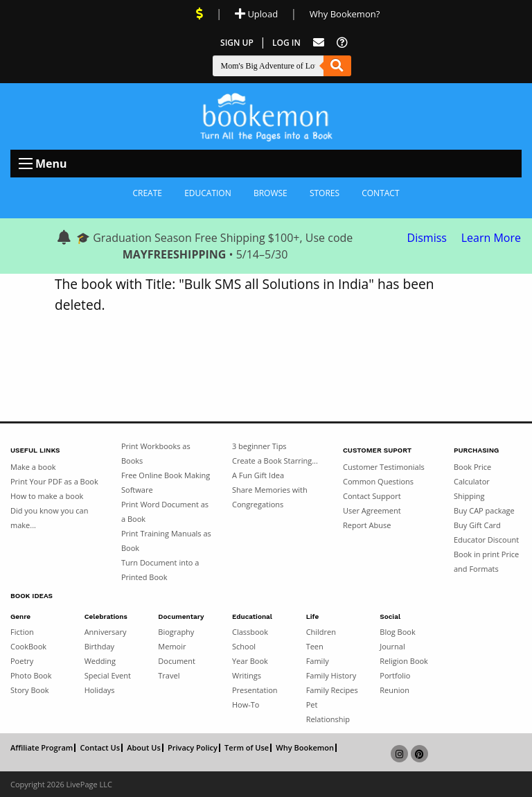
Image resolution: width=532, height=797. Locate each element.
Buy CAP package (484, 510)
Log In (286, 43)
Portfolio (395, 675)
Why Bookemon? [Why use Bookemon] (345, 14)
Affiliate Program (42, 748)
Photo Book (31, 675)
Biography (176, 632)
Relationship (328, 719)
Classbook (250, 632)
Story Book (30, 690)
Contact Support (372, 496)
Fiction (22, 632)
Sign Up (237, 43)
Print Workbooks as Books (156, 453)
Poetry (22, 661)
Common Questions (378, 481)
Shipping (469, 496)
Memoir (172, 646)
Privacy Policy (193, 748)
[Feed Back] (319, 43)
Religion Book (404, 661)
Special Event (108, 675)
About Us (144, 748)
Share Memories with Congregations (270, 497)
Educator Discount (486, 540)
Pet (312, 704)
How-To (246, 704)
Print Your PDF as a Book (54, 481)
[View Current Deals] (199, 14)
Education (208, 193)
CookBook (28, 646)
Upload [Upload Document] (256, 14)
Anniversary (106, 632)
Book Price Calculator (472, 474)
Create (147, 193)
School (244, 646)
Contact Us (100, 748)
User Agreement (372, 510)
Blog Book (397, 632)
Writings (247, 675)
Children (321, 632)
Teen (315, 646)
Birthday (99, 646)
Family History (331, 675)
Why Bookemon (305, 748)
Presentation (255, 690)
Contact (380, 193)
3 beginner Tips (259, 446)
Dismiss (427, 238)
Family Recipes (332, 690)
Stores (325, 193)
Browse (271, 193)
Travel (169, 675)
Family (318, 661)
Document (177, 661)
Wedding (100, 661)
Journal (392, 646)
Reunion (394, 690)
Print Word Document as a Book (165, 511)
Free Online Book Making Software (166, 482)
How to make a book (47, 496)
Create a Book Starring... (275, 461)
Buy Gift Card (477, 525)
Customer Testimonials (384, 467)
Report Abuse (367, 525)
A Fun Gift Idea (258, 475)
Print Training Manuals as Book (166, 541)
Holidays (100, 690)
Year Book (250, 661)
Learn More (491, 238)
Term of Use (247, 748)
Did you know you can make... (49, 518)
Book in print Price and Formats (486, 561)
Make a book (33, 467)
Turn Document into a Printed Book (160, 570)
